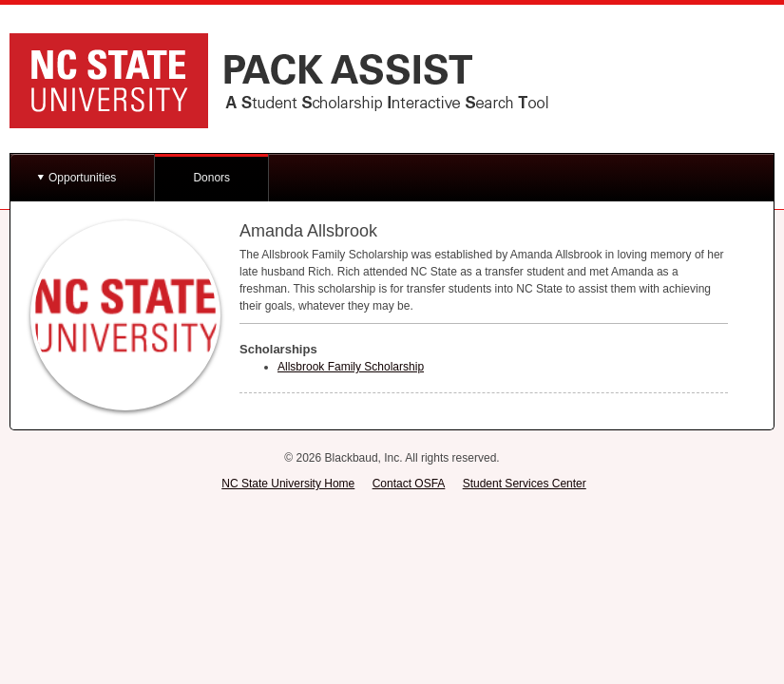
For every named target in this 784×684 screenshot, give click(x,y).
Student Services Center (525, 484)
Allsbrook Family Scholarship (351, 367)
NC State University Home (288, 484)
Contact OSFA (409, 484)
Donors (211, 178)
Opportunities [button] (82, 178)
